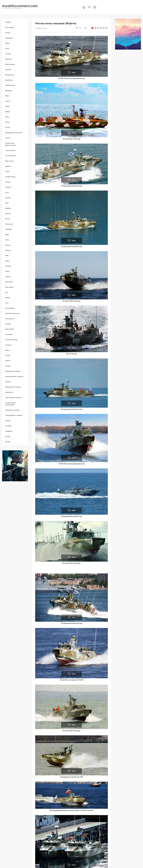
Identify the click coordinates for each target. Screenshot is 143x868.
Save (74, 72)
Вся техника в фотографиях (20, 7)
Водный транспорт (41, 28)
